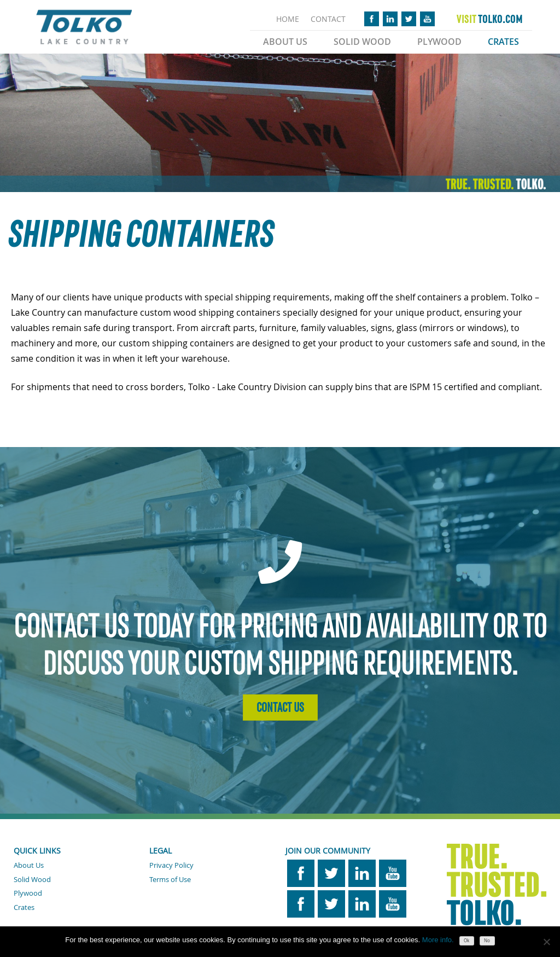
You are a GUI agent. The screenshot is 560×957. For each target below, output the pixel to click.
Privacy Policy (171, 865)
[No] (546, 942)
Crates (503, 42)
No (487, 941)
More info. (438, 940)
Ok (466, 941)
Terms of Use (170, 879)
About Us (285, 42)
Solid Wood (362, 42)
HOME (288, 19)
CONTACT (328, 19)
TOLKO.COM (490, 19)
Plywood (439, 42)
